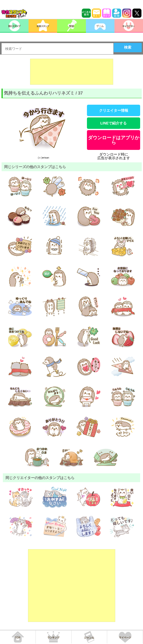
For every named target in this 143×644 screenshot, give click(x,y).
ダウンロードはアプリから (114, 140)
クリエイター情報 (114, 110)
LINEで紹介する (114, 123)
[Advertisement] (72, 72)
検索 (128, 47)
